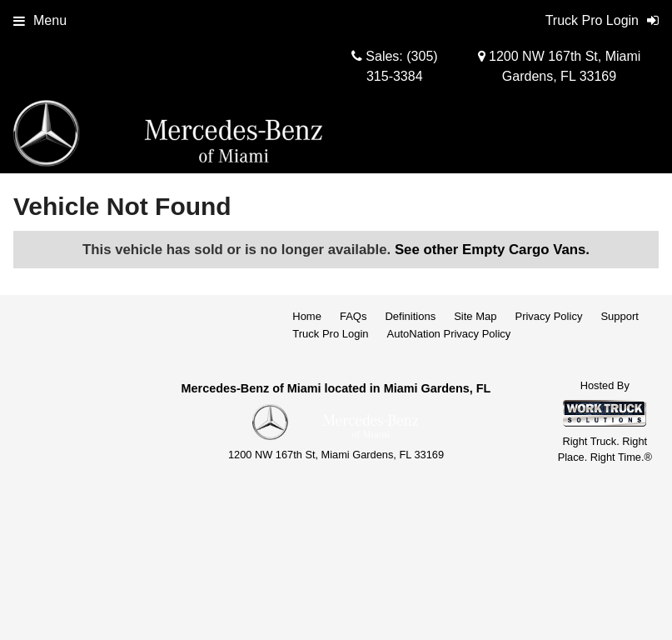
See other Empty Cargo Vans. (492, 250)
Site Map (475, 316)
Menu (40, 20)
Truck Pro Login (330, 334)
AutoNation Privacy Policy (449, 334)
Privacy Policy (548, 316)
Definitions (410, 316)
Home (307, 316)
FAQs (353, 316)
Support (620, 316)
